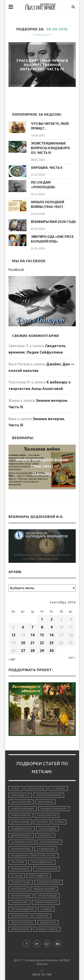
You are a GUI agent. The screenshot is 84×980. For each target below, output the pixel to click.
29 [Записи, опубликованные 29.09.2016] (42, 651)
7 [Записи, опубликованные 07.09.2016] (32, 627)
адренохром (48, 922)
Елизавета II (45, 835)
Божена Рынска (21, 815)
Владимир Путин (22, 829)
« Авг (12, 659)
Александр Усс (20, 795)
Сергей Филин (20, 916)
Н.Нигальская (19, 902)
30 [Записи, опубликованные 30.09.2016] (52, 651)
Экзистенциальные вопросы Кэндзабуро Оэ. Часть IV (50, 148)
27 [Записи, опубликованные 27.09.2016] (23, 651)
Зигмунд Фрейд (21, 849)
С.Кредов (46, 909)
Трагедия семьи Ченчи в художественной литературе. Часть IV (42, 65)
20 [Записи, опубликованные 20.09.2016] (23, 643)
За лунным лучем (22, 842)
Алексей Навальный (49, 795)
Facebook (16, 270)
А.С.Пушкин (58, 788)
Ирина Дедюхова (42, 862)
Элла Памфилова (22, 922)
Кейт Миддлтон (39, 876)
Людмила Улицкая (48, 882)
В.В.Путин (42, 822)
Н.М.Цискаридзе (21, 896)
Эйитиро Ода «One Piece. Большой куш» (53, 239)
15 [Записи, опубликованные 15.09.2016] (42, 635)
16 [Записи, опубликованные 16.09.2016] (52, 635)
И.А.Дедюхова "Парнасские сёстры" (33, 855)
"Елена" (16, 788)
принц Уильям (20, 929)
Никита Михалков (46, 902)
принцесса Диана (47, 929)
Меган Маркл (19, 889)
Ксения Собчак (20, 882)
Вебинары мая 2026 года (53, 222)
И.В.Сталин (18, 862)
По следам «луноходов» (43, 185)
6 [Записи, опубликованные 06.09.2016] (23, 627)
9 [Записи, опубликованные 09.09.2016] (52, 627)
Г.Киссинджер (47, 829)
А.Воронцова (36, 788)
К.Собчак (17, 876)
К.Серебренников (46, 869)
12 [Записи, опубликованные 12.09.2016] (13, 635)
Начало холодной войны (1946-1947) (47, 204)
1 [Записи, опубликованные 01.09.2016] (42, 619)
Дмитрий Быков (21, 835)
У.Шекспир (42, 916)
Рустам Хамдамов (22, 909)
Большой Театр (47, 815)
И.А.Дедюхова (46, 849)
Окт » (72, 658)
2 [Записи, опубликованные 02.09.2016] (52, 619)
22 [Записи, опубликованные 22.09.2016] (42, 643)
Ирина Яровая (20, 869)
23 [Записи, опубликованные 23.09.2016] (52, 643)
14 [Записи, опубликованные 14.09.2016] (32, 635)
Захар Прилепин (50, 842)
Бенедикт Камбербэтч (54, 809)
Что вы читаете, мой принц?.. (50, 126)
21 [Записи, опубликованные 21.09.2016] (32, 643)
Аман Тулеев (45, 802)
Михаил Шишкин (44, 889)
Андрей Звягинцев (23, 809)
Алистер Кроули (21, 802)
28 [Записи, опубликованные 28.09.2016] (32, 651)
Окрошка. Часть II (47, 168)
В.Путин (59, 822)
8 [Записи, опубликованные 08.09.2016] (42, 627)
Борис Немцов (20, 822)
